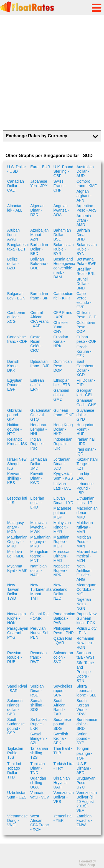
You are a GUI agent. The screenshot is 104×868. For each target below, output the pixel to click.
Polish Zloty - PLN (87, 631)
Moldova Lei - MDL (16, 554)
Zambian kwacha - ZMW (84, 820)
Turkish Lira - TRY (64, 766)
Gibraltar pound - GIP (15, 415)
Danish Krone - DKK (14, 366)
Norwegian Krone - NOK (17, 618)
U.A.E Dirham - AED (84, 768)
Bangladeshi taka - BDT (18, 247)
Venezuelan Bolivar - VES (64, 797)
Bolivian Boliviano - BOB (39, 264)
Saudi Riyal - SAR (17, 688)
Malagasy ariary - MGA (16, 527)
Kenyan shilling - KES (14, 478)
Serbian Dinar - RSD (37, 691)
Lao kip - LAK (84, 476)
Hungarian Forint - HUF (86, 429)
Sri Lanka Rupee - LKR (38, 724)
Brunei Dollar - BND (83, 284)
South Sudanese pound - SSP (16, 726)
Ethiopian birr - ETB (62, 383)
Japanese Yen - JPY (39, 183)
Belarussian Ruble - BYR (64, 249)
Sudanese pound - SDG (62, 724)
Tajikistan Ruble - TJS (15, 753)
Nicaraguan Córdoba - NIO (87, 589)
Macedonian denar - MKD (87, 513)
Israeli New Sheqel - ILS (17, 464)
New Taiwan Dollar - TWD (13, 592)
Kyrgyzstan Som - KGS (63, 476)
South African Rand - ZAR (60, 707)
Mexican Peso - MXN (84, 542)
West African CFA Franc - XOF (39, 823)
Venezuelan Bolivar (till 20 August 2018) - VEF (87, 802)
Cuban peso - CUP (87, 339)
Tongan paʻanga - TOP (84, 753)
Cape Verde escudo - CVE (84, 300)
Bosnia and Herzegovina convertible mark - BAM (64, 268)
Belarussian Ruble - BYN (87, 249)
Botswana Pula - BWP (87, 261)
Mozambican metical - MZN (87, 556)
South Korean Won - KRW (83, 707)
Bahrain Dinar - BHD (83, 235)
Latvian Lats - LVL (62, 486)
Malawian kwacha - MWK (38, 527)
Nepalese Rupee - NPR (62, 571)
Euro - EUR (40, 167)
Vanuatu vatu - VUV (40, 795)
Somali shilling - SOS (37, 705)
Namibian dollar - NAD (38, 571)
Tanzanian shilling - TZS (39, 753)
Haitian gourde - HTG (14, 429)
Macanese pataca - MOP (63, 513)
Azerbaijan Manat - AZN (39, 235)
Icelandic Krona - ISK (17, 442)
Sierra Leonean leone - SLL (87, 691)
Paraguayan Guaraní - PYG (18, 633)
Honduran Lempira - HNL (39, 429)
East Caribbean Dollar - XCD (86, 368)
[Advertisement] (52, 73)
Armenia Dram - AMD (84, 220)
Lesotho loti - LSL (17, 500)
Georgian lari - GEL (85, 393)
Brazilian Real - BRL (86, 271)
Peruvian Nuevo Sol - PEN (40, 633)
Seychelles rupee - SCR (63, 691)
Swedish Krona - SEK (61, 738)
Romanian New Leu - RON (85, 643)
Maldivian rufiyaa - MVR (85, 527)
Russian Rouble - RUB (15, 657)
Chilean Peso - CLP (87, 315)
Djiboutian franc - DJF (40, 364)
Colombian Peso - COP (86, 327)
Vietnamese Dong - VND (17, 820)
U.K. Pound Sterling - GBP (64, 171)
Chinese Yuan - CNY (61, 327)
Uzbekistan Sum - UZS (17, 795)
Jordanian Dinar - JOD (62, 464)
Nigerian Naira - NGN (84, 604)
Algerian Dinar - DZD (37, 210)
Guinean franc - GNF (64, 413)
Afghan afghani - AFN (84, 196)
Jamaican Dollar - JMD (39, 464)
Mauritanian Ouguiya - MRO (17, 542)
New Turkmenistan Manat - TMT (41, 592)
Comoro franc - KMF (87, 183)
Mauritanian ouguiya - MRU (40, 542)
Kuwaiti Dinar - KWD (36, 478)
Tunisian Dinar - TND (37, 768)
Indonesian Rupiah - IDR (63, 444)
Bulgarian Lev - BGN (16, 296)
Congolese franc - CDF (17, 339)
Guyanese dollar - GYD (85, 415)
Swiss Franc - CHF (60, 186)
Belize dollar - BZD (13, 264)
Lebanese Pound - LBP (85, 488)
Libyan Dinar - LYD (64, 500)
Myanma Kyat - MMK (17, 568)
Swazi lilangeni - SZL (39, 738)
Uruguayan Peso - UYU (86, 783)
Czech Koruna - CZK (84, 351)
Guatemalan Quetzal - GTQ (41, 415)
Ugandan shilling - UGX (38, 783)
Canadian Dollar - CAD (16, 186)
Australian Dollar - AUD (85, 171)
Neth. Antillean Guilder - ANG (84, 573)
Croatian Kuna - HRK (61, 341)
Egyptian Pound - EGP (15, 385)
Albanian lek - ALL (15, 208)
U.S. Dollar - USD (17, 169)
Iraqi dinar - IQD (86, 452)
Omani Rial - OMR (40, 616)
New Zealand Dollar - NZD (61, 592)
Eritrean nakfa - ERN (37, 385)
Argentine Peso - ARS (87, 208)
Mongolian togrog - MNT (39, 556)
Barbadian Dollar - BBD (39, 249)
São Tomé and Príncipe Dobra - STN (85, 672)
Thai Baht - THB (63, 751)
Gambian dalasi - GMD (61, 395)
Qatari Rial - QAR (63, 641)
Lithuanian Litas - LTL (86, 500)
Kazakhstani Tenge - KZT (87, 464)
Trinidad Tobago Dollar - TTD (14, 770)
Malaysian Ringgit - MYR (62, 527)
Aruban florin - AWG (13, 235)
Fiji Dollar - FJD (86, 383)
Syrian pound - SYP (83, 738)
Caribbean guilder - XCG (16, 317)
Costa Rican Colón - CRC (36, 344)
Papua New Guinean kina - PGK (87, 618)
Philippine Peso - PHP (64, 631)
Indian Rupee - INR (37, 444)
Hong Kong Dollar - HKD (63, 429)
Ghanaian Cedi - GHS (87, 403)
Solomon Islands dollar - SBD (15, 707)
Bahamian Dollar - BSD (62, 235)
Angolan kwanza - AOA (61, 210)
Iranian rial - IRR (86, 442)
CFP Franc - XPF (63, 315)
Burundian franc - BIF (39, 296)
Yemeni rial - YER (63, 818)
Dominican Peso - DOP (63, 366)
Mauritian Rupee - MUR (62, 542)
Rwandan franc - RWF (38, 657)
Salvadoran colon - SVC (63, 657)
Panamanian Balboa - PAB (64, 618)
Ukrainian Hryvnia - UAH (62, 783)
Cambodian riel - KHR (64, 296)
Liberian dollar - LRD (37, 503)
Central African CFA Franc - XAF (39, 319)
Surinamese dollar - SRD (87, 724)
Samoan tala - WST (86, 655)
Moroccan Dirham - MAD (62, 556)
